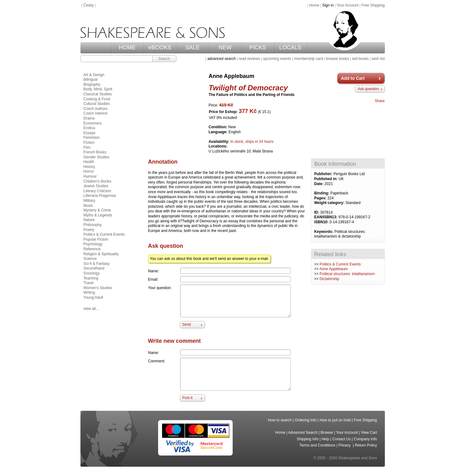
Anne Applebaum (333, 269)
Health (89, 162)
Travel (89, 283)
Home (314, 5)
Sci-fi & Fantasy (97, 264)
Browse (327, 433)
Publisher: (324, 174)
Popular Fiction (96, 239)
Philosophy (93, 225)
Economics (93, 123)
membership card (309, 59)
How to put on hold (335, 420)
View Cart (369, 433)
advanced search (221, 59)
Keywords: (324, 232)
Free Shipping (373, 5)
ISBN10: (322, 222)
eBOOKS (160, 48)
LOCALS (290, 48)
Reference (92, 249)
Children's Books (98, 181)
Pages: (321, 198)
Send (187, 324)
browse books (337, 59)
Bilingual (91, 79)
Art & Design (94, 75)
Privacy (345, 445)
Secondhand (94, 268)
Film (87, 147)
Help (325, 439)
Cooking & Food (97, 99)
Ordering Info (306, 420)
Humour (90, 176)
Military (89, 201)
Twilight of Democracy (248, 88)
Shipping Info (308, 439)
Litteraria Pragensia (100, 196)
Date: (319, 184)
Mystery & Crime (97, 210)
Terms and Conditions (317, 445)
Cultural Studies (97, 104)
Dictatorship (329, 279)
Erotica (89, 128)
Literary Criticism (97, 191)
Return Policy (366, 445)
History (89, 167)
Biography (92, 84)
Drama (89, 118)
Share (380, 101)
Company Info (365, 439)
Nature (89, 220)
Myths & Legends (98, 215)
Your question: (160, 288)
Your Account (348, 5)
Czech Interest (96, 113)
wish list (378, 59)
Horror (89, 171)
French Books (95, 152)
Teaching (91, 278)
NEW (225, 48)
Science (90, 259)
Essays (90, 133)
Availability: (220, 142)
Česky (88, 5)
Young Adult (93, 297)
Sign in (328, 5)
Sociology (92, 273)
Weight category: (330, 203)
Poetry (89, 230)
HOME (127, 48)
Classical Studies (98, 94)
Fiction (89, 143)
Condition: (219, 127)
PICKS (258, 48)
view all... (91, 309)
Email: (153, 279)
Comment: (157, 361)
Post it (187, 398)
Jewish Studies (96, 186)
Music (88, 206)
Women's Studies (98, 288)
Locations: (218, 146)
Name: (154, 271)
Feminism (92, 138)
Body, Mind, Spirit (98, 89)
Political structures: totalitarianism (347, 274)
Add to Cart (353, 78)
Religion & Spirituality (101, 254)
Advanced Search (303, 433)
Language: (219, 132)
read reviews (249, 59)
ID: (317, 212)
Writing (89, 292)
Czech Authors (96, 109)
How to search (280, 420)
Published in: (327, 179)
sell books (360, 59)
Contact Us (342, 439)
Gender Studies (96, 157)
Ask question (368, 89)
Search (164, 59)
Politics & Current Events (340, 264)
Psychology (93, 244)
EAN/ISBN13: (326, 217)
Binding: (322, 193)
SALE (192, 48)
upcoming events (277, 59)
